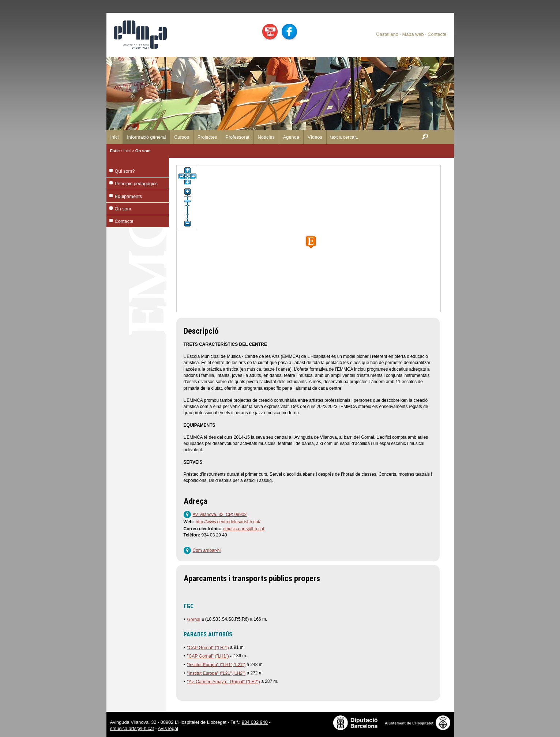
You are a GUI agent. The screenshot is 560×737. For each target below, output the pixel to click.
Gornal (194, 619)
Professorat (237, 137)
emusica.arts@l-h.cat (243, 529)
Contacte (437, 34)
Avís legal (168, 728)
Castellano (387, 34)
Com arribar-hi (207, 550)
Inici (115, 137)
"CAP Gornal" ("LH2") (208, 648)
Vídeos (315, 137)
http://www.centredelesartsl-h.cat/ (228, 522)
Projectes (207, 137)
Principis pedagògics (136, 184)
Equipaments (129, 196)
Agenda (291, 137)
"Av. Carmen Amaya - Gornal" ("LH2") (224, 682)
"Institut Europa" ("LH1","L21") (217, 665)
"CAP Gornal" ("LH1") (208, 656)
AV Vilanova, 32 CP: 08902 (220, 515)
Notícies (266, 137)
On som (143, 151)
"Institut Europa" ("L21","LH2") (217, 673)
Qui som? (125, 171)
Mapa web (413, 34)
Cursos (182, 137)
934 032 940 (255, 722)
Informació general (146, 137)
